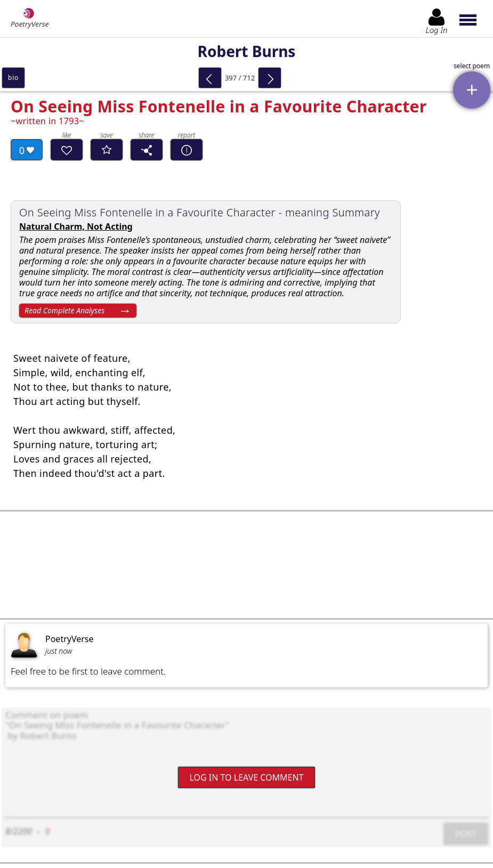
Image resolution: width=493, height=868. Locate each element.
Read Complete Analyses (64, 310)
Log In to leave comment (246, 777)
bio (13, 78)
